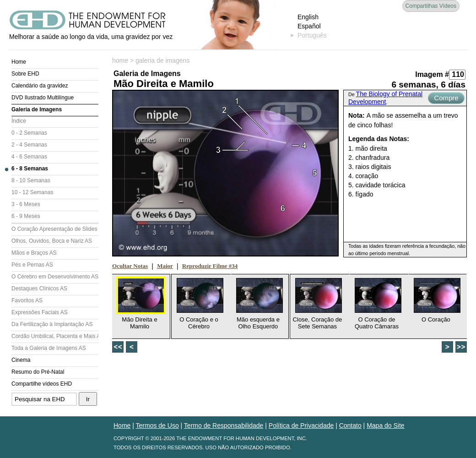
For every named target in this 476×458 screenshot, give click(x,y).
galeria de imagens (162, 60)
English (308, 17)
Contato (350, 425)
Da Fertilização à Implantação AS (52, 324)
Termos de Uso (157, 425)
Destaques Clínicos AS (39, 289)
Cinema (21, 360)
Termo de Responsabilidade (224, 425)
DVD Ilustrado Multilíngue (43, 98)
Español (309, 26)
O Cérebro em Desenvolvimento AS (55, 277)
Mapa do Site (386, 425)
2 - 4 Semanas (29, 145)
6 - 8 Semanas (30, 169)
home (120, 60)
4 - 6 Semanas (29, 157)
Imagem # (432, 74)
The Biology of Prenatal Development (385, 98)
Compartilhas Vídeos (431, 6)
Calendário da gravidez (40, 86)
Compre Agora (446, 99)
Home (19, 62)
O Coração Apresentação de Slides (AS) (55, 229)
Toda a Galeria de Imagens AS (49, 348)
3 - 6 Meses (26, 204)
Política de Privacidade (301, 425)
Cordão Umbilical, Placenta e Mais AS (55, 336)
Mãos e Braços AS (34, 253)
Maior (165, 266)
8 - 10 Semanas (31, 180)
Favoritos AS (27, 300)
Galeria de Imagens (37, 109)
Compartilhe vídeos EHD (42, 384)
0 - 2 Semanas (29, 133)
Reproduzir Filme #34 (210, 266)
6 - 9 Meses (26, 216)
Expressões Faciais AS (40, 312)
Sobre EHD (25, 74)
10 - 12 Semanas (32, 192)
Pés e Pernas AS (32, 265)
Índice (19, 121)
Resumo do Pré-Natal (38, 372)
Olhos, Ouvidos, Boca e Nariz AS (52, 241)
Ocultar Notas (130, 266)
